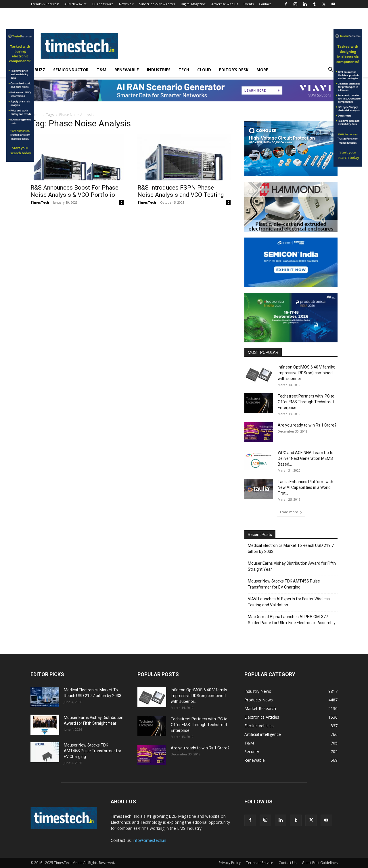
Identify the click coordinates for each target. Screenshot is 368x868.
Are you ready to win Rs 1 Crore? (307, 425)
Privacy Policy (230, 863)
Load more (291, 512)
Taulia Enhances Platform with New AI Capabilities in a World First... (305, 487)
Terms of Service (260, 863)
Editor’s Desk (234, 70)
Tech (184, 70)
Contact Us (287, 863)
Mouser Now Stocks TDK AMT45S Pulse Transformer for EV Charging (284, 584)
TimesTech (40, 202)
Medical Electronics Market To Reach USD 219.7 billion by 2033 (291, 548)
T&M (101, 70)
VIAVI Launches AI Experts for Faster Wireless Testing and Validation (289, 602)
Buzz (40, 70)
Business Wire (103, 4)
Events (249, 4)
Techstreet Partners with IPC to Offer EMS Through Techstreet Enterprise (306, 402)
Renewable (127, 70)
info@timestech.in (149, 840)
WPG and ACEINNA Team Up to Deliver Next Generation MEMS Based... (306, 458)
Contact (265, 4)
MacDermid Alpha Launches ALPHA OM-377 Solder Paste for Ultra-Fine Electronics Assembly (292, 620)
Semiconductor (71, 70)
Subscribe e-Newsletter (157, 4)
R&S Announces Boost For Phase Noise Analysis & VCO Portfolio (74, 191)
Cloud (204, 70)
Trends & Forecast (45, 4)
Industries (159, 70)
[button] (331, 70)
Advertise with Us (225, 4)
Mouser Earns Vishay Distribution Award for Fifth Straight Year (292, 566)
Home (36, 115)
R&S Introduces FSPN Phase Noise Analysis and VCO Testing (181, 191)
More (262, 70)
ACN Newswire (76, 4)
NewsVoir (126, 4)
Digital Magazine (193, 4)
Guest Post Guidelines (320, 863)
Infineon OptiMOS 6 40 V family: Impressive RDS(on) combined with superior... (306, 373)
